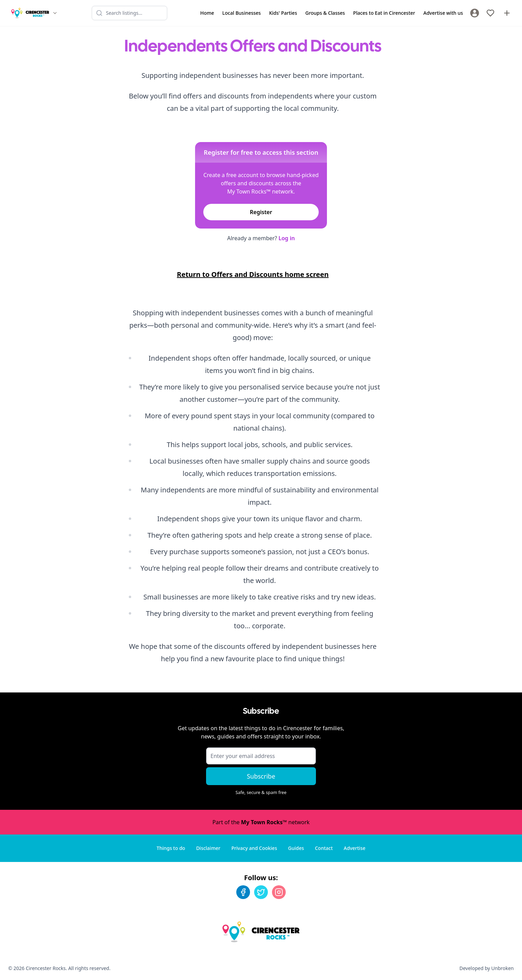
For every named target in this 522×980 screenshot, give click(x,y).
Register (261, 212)
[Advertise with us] (507, 13)
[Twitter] (261, 892)
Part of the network (261, 822)
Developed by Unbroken (487, 968)
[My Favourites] (490, 13)
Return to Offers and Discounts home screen (253, 274)
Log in (287, 238)
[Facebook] (243, 892)
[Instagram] (279, 892)
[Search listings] (129, 13)
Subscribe (261, 776)
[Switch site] (55, 13)
